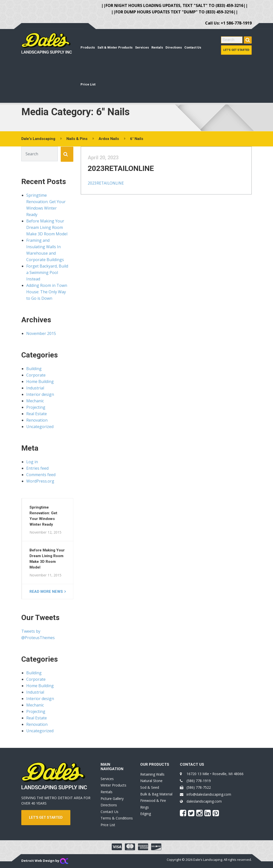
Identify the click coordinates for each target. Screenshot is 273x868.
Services (142, 47)
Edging (146, 814)
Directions (174, 47)
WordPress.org (40, 481)
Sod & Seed (150, 787)
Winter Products (113, 785)
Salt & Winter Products (115, 47)
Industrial (35, 388)
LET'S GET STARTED (46, 817)
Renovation (37, 420)
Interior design (40, 394)
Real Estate (37, 414)
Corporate (36, 375)
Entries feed (37, 468)
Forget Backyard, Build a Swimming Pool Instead (47, 272)
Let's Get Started (236, 50)
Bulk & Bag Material (156, 794)
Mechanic (35, 401)
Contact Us (193, 47)
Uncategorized (40, 427)
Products (88, 47)
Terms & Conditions (117, 818)
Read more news (46, 592)
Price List (88, 84)
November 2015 (41, 333)
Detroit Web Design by (45, 861)
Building (34, 369)
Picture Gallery (112, 799)
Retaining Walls (152, 774)
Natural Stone (151, 781)
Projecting (36, 407)
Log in (32, 462)
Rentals (157, 47)
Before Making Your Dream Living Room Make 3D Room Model (47, 227)
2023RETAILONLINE (126, 173)
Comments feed (41, 475)
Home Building (40, 381)
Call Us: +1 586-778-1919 (228, 23)
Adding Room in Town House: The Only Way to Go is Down (47, 292)
